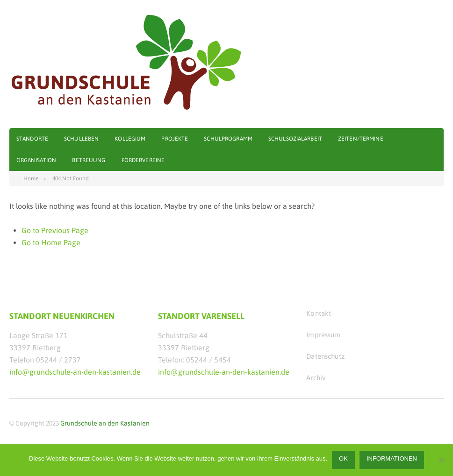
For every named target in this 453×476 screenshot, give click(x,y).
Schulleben (81, 139)
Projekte (175, 139)
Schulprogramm (228, 139)
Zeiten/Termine (361, 139)
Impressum (323, 335)
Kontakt (319, 313)
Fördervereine (143, 160)
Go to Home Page (51, 242)
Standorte (32, 139)
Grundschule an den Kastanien (105, 423)
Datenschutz (325, 356)
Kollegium (130, 139)
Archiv (316, 378)
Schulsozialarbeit (295, 139)
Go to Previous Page (55, 230)
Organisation (36, 160)
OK (343, 458)
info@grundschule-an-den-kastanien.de (75, 372)
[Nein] (441, 460)
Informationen (392, 458)
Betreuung (89, 160)
